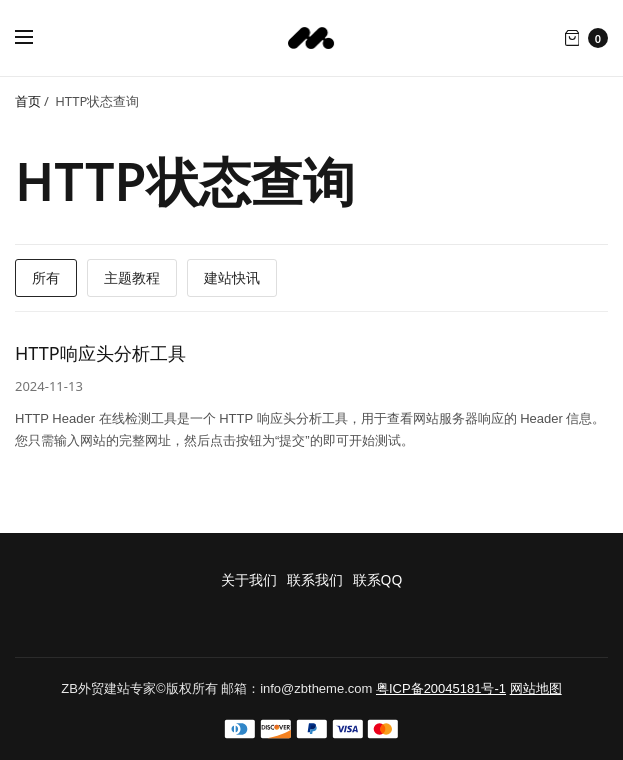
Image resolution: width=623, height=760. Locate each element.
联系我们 (315, 579)
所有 (46, 277)
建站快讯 (232, 277)
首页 (28, 101)
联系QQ (378, 579)
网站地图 (536, 688)
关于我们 (249, 579)
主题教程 (132, 277)
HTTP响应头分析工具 (100, 353)
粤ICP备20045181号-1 (441, 688)
